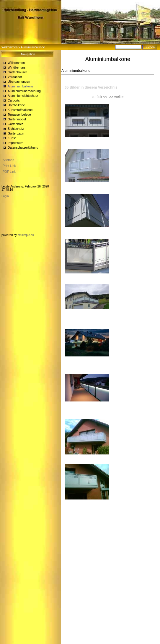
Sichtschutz (16, 129)
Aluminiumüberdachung (24, 91)
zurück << (100, 97)
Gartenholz (15, 124)
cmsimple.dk (26, 235)
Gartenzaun (16, 133)
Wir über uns (17, 67)
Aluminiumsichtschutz (23, 96)
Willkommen (9, 47)
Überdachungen (19, 82)
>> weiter (116, 97)
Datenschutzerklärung (23, 147)
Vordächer (15, 77)
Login (5, 196)
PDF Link (9, 172)
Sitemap (8, 160)
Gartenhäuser (17, 72)
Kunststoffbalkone (20, 110)
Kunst (12, 138)
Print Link (9, 166)
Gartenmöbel (17, 119)
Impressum (15, 143)
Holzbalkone (16, 105)
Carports (14, 100)
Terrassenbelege (19, 114)
